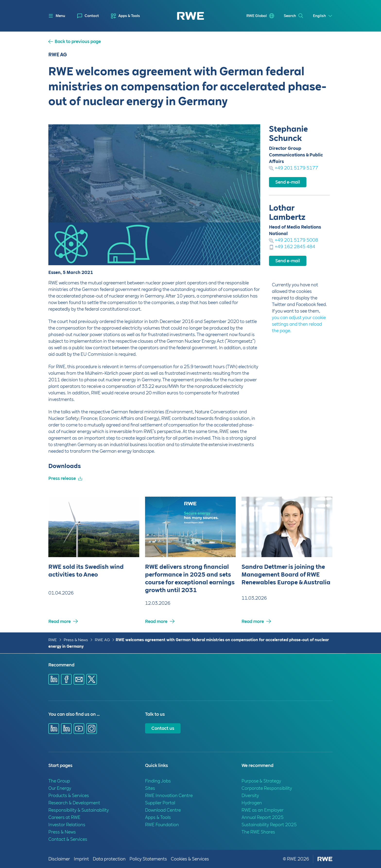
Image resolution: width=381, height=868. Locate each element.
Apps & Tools (129, 16)
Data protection (109, 859)
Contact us (163, 728)
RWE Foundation (162, 825)
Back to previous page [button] (78, 42)
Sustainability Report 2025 (269, 825)
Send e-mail (288, 182)
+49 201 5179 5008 (294, 240)
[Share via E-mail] (79, 679)
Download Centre (163, 810)
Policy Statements (148, 859)
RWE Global (257, 16)
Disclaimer (59, 859)
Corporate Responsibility (267, 788)
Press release (62, 478)
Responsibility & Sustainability (79, 810)
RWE (53, 640)
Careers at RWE (64, 817)
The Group (59, 781)
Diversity (250, 796)
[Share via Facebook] (66, 679)
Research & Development (74, 803)
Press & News (76, 640)
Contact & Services (68, 839)
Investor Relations (67, 825)
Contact (92, 16)
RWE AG (102, 640)
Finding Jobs (158, 781)
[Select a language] (323, 16)
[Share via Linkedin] (54, 679)
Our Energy (60, 788)
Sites (150, 788)
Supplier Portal (160, 803)
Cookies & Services (190, 859)
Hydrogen (252, 803)
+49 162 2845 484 (292, 247)
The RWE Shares (258, 832)
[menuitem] (88, 16)
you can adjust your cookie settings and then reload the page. (299, 324)
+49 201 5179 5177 (294, 168)
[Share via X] (92, 679)
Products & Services (69, 796)
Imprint (81, 859)
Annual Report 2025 (263, 817)
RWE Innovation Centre (169, 796)
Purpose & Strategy (261, 781)
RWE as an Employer (263, 810)
